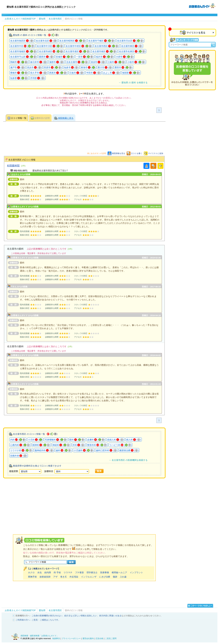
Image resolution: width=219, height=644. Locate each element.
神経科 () (61, 445)
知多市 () (71, 67)
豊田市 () (123, 67)
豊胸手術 (32, 577)
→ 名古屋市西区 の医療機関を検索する (128, 460)
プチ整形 (79, 572)
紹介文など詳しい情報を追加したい (81, 616)
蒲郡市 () (57, 62)
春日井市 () (39, 62)
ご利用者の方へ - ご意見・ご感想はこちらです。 (38, 620)
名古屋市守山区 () (24, 57)
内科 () (18, 440)
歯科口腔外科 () (107, 450)
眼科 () (77, 440)
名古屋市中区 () (22, 46)
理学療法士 (92, 572)
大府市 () (125, 57)
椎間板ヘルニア (119, 572)
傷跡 (115, 577)
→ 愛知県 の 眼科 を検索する (133, 83)
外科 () (79, 445)
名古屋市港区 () (78, 51)
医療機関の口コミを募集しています (192, 70)
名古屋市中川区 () (50, 46)
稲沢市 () (105, 57)
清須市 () (98, 62)
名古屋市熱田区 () (22, 41)
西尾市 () (58, 73)
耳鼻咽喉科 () (56, 440)
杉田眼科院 (13, 166)
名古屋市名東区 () (132, 51)
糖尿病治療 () (129, 450)
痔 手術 (57, 572)
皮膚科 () (96, 440)
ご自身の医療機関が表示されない (47, 616)
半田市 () (94, 73)
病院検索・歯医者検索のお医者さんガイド (202, 5)
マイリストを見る (196, 33)
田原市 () (53, 67)
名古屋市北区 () (46, 41)
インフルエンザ (89, 577)
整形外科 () (97, 445)
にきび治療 (105, 577)
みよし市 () (111, 73)
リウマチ (68, 572)
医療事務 (105, 572)
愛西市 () (46, 57)
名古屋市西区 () (107, 46)
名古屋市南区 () (105, 51)
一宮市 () (85, 57)
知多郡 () (19, 78)
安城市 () (65, 57)
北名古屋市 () (77, 62)
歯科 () (64, 450)
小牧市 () (136, 62)
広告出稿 (99, 638)
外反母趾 (74, 577)
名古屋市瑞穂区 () (24, 51)
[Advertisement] (84, 502)
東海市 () (88, 67)
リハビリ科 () (120, 445)
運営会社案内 (88, 638)
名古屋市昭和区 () (73, 41)
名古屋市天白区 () (130, 41)
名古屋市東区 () (132, 46)
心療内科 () (20, 445)
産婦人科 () (116, 440)
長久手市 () (39, 73)
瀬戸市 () (18, 67)
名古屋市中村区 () (79, 46)
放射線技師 (45, 577)
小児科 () (35, 440)
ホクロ (31, 572)
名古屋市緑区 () (51, 51)
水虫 (39, 572)
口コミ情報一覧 (19, 118)
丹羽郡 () (38, 78)
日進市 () (77, 73)
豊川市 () (105, 67)
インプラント (136, 572)
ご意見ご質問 (111, 638)
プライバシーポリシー (71, 638)
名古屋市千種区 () (102, 41)
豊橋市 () (19, 73)
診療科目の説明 (42, 118)
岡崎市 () (19, 62)
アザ (55, 577)
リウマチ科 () (21, 450)
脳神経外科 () (44, 450)
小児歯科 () (84, 450)
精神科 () (41, 445)
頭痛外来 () (19, 456)
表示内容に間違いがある (110, 616)
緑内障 (48, 572)
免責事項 (56, 638)
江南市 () (116, 62)
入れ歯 (123, 577)
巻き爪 (64, 577)
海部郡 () (131, 73)
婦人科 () (133, 440)
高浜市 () (34, 67)
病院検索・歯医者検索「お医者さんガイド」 (39, 636)
